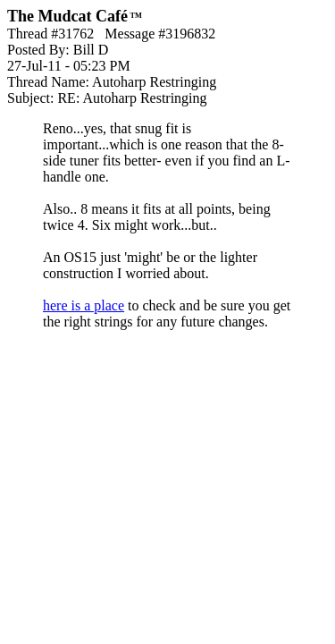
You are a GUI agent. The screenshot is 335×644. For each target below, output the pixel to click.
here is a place (84, 305)
